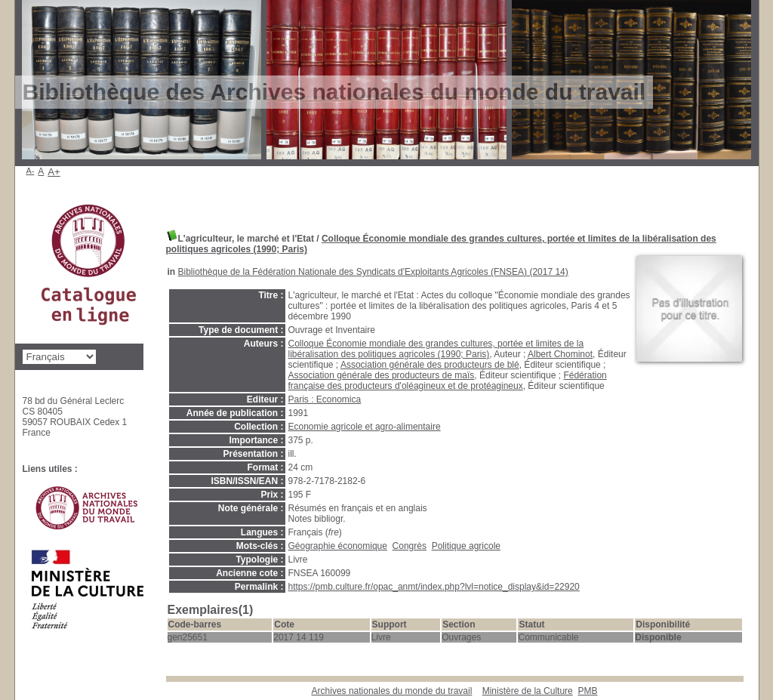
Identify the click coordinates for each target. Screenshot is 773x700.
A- (31, 171)
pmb (587, 691)
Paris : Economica (325, 399)
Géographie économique (338, 546)
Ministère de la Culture (528, 691)
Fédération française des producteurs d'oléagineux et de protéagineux (448, 381)
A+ (54, 172)
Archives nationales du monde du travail (392, 691)
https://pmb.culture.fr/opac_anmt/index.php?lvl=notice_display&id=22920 (434, 587)
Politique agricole (466, 546)
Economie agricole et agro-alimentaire (365, 427)
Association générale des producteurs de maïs (382, 375)
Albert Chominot (560, 354)
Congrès (410, 546)
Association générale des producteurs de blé (430, 365)
